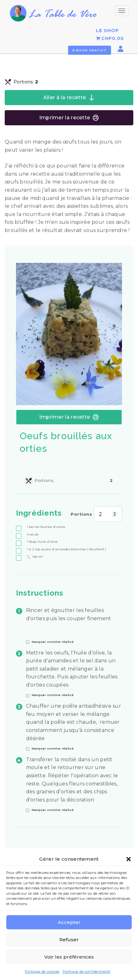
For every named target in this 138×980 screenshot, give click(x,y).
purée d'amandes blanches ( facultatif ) (67, 549)
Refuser (69, 940)
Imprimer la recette (69, 118)
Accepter (69, 923)
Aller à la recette (69, 98)
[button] (129, 859)
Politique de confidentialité (86, 972)
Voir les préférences (69, 957)
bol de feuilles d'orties (46, 527)
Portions (81, 514)
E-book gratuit (90, 50)
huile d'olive (42, 542)
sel (35, 557)
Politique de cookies (42, 972)
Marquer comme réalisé (53, 642)
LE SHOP (107, 31)
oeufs (33, 534)
